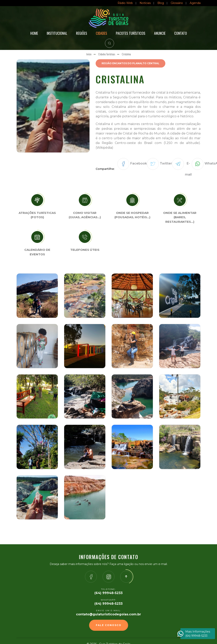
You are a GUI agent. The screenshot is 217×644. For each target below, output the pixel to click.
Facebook (139, 163)
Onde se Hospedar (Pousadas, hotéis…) (132, 215)
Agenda (195, 3)
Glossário (177, 3)
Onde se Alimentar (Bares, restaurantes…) (180, 217)
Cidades (101, 33)
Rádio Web (125, 3)
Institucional (57, 33)
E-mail (188, 169)
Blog (161, 3)
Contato (181, 33)
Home (34, 33)
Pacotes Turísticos (131, 33)
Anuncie (160, 33)
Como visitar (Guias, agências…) (85, 215)
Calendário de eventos (37, 252)
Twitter (166, 163)
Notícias (145, 3)
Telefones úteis (85, 250)
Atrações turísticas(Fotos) (37, 215)
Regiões (82, 33)
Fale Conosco (109, 625)
